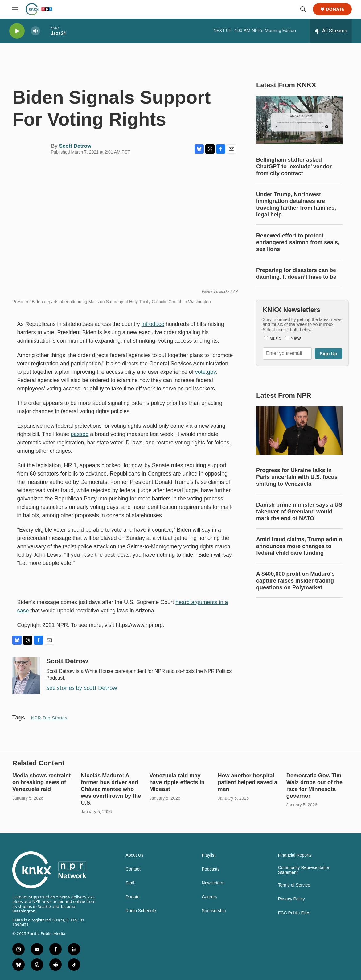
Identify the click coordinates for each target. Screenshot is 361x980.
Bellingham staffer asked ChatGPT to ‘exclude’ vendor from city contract (294, 167)
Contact (133, 869)
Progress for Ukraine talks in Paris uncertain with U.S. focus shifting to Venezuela (297, 477)
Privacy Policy (291, 899)
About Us (134, 855)
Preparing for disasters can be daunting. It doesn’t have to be (296, 274)
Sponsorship (214, 911)
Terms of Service (294, 885)
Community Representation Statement (304, 870)
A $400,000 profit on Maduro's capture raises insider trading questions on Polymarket (295, 581)
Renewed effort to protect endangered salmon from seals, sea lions (298, 242)
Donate (335, 9)
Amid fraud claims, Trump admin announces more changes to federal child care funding (299, 546)
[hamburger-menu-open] (15, 9)
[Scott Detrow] (26, 676)
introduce (153, 324)
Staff (130, 883)
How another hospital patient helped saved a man (248, 782)
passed (80, 434)
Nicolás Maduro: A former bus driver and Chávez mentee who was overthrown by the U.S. (111, 789)
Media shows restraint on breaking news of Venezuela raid (41, 782)
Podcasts (211, 869)
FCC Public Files (294, 913)
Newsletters (213, 883)
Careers (210, 897)
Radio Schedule (141, 911)
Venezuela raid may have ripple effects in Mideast (177, 782)
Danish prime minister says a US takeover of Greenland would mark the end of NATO (299, 512)
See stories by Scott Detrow (82, 688)
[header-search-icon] (303, 9)
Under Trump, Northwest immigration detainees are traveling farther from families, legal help (296, 204)
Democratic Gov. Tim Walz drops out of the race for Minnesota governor (314, 786)
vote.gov (205, 372)
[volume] (35, 31)
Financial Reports (295, 855)
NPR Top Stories (49, 718)
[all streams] (331, 31)
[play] (17, 31)
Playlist (209, 855)
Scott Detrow (75, 146)
